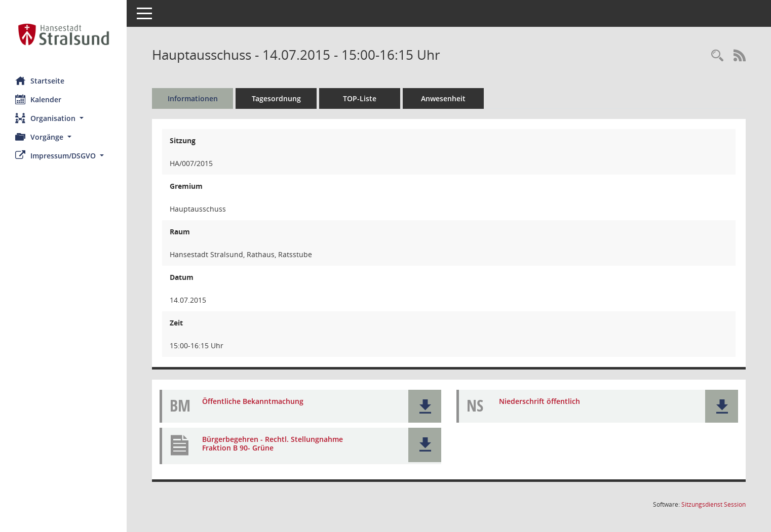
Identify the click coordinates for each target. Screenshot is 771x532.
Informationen (193, 98)
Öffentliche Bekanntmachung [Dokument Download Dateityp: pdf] (253, 401)
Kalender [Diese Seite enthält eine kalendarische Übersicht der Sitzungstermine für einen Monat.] (38, 99)
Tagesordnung (276, 98)
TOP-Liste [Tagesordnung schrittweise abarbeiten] (360, 98)
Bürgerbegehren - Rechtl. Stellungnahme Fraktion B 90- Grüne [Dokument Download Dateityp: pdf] (273, 443)
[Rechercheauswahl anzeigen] (717, 56)
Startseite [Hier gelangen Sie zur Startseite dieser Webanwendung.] (40, 80)
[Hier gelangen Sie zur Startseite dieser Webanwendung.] (63, 34)
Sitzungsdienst (714, 504)
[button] (63, 118)
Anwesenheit (443, 98)
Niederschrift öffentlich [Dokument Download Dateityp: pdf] (539, 401)
